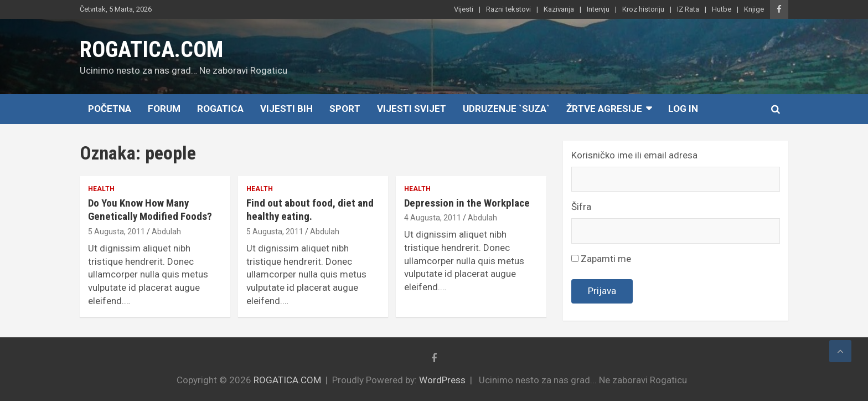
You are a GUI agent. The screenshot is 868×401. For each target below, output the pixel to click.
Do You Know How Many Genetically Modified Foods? (150, 210)
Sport (345, 109)
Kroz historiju (643, 9)
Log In (683, 109)
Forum (164, 109)
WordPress (442, 380)
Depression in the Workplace (467, 203)
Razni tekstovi (508, 9)
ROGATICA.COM (151, 50)
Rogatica (220, 109)
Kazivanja (559, 9)
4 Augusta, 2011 (433, 218)
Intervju (598, 9)
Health (101, 189)
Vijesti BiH (286, 109)
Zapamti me (601, 259)
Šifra (581, 207)
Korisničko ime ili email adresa (634, 155)
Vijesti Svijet (412, 109)
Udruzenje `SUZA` (506, 109)
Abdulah (166, 232)
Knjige (754, 9)
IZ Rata (688, 9)
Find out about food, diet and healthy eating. (310, 210)
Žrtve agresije (604, 109)
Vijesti (464, 9)
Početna (110, 109)
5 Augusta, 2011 (117, 232)
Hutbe (722, 9)
